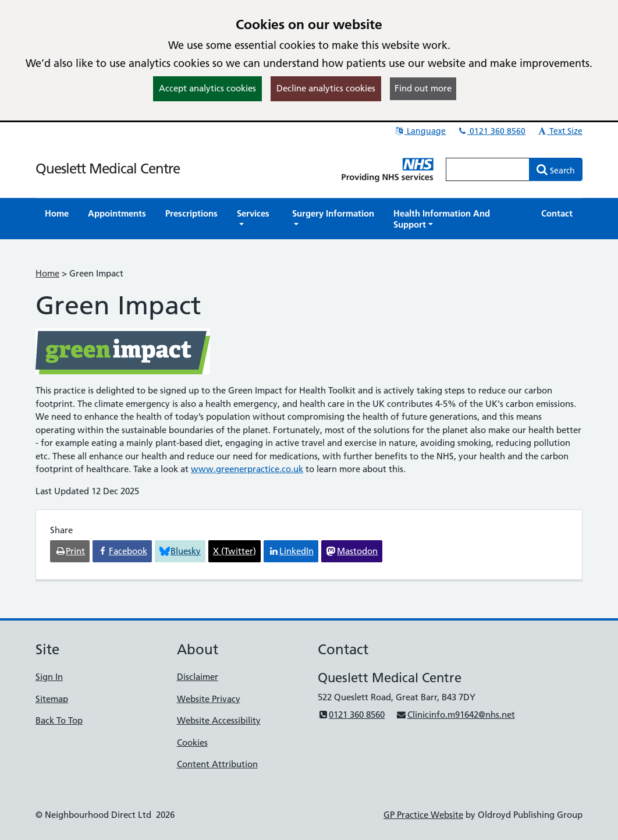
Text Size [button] (560, 131)
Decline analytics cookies (326, 88)
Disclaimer (198, 677)
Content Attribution (217, 764)
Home (47, 273)
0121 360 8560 (491, 131)
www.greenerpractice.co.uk (247, 469)
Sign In (49, 677)
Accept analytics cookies (207, 88)
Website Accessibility (219, 720)
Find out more (423, 88)
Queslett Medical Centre (108, 169)
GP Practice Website (423, 815)
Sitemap (52, 699)
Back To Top (59, 720)
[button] (255, 219)
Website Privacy (209, 699)
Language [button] (420, 131)
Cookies (192, 742)
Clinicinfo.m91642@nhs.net (455, 715)
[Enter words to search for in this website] (488, 169)
